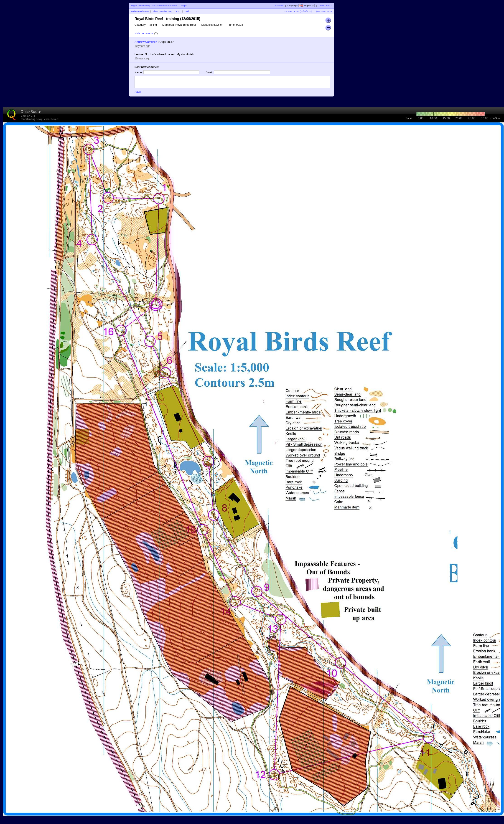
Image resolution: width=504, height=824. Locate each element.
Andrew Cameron (146, 42)
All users (279, 6)
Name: (139, 72)
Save (138, 92)
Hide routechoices (140, 11)
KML (178, 11)
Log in (184, 6)
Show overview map (163, 11)
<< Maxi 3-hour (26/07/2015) (298, 11)
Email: (209, 72)
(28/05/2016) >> (324, 11)
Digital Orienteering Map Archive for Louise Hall (154, 6)
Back (187, 11)
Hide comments (144, 33)
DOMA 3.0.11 (325, 6)
